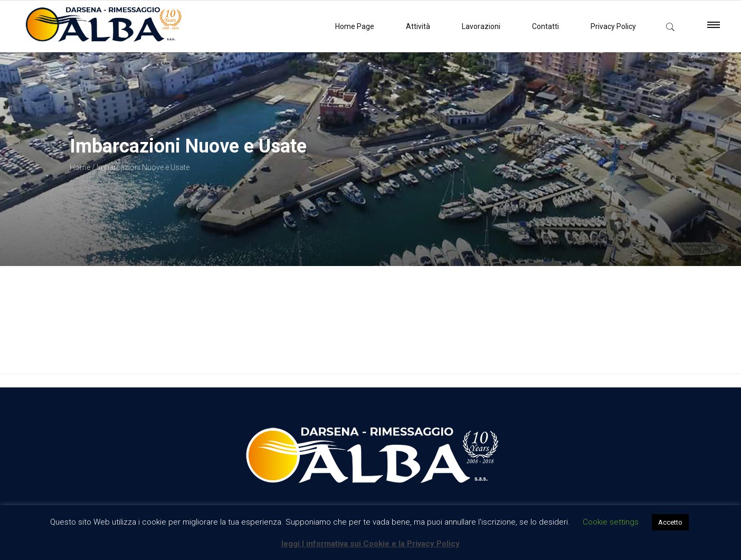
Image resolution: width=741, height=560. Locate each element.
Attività (418, 26)
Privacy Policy (613, 26)
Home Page (355, 26)
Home (80, 167)
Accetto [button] (670, 522)
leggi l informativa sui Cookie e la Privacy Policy (370, 544)
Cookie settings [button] (611, 522)
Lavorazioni (481, 26)
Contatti (545, 26)
